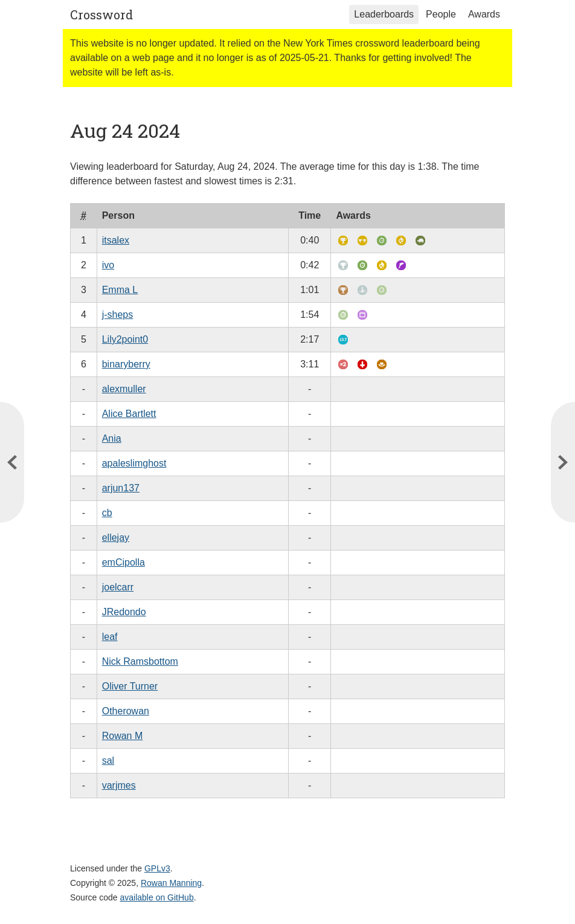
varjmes (119, 785)
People (441, 14)
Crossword (101, 15)
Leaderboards (384, 14)
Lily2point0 (125, 339)
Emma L (120, 290)
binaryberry (126, 364)
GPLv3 (157, 868)
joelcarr (118, 587)
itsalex (116, 240)
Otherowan (126, 711)
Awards (484, 14)
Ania (112, 438)
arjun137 (121, 488)
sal (108, 761)
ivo (108, 265)
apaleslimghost (134, 463)
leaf (110, 637)
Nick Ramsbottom (140, 661)
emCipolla (124, 562)
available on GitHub (157, 897)
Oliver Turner (130, 686)
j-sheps (118, 315)
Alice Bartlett (129, 414)
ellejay (116, 538)
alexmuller (124, 389)
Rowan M (123, 736)
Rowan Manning (171, 883)
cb (107, 513)
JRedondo (124, 612)
